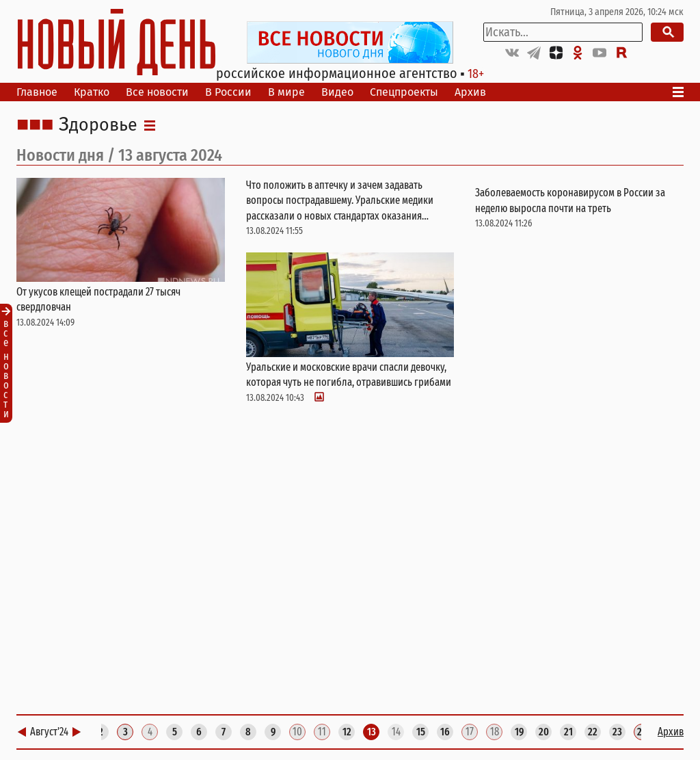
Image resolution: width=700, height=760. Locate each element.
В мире (286, 92)
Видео (337, 92)
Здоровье (98, 125)
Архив (470, 92)
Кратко (92, 92)
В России (228, 92)
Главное (37, 92)
